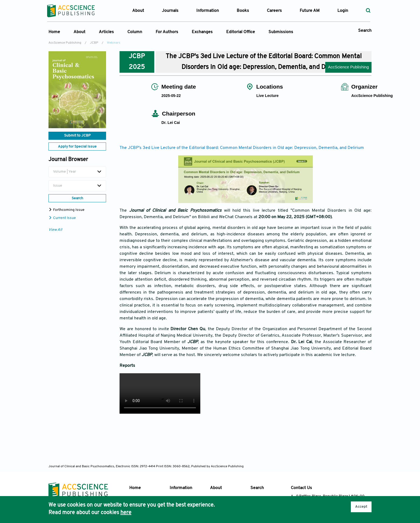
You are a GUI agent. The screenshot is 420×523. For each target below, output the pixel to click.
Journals (170, 11)
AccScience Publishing (65, 43)
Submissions (281, 32)
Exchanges (202, 32)
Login (343, 11)
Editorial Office (241, 32)
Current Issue (62, 218)
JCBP (94, 43)
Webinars (114, 43)
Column (135, 32)
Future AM (310, 11)
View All (55, 230)
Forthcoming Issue (66, 210)
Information (181, 488)
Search (365, 31)
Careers (274, 11)
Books (243, 11)
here (126, 513)
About (79, 32)
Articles (106, 32)
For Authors (167, 32)
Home (54, 32)
